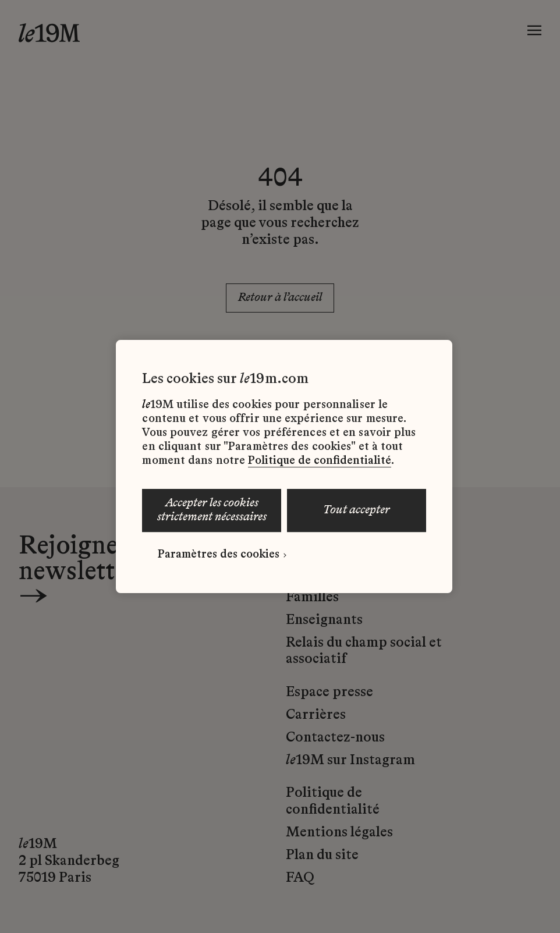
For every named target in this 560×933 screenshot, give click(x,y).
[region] (284, 467)
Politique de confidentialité (320, 461)
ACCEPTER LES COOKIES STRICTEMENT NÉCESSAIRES (212, 510)
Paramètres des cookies (219, 555)
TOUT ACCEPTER (357, 510)
